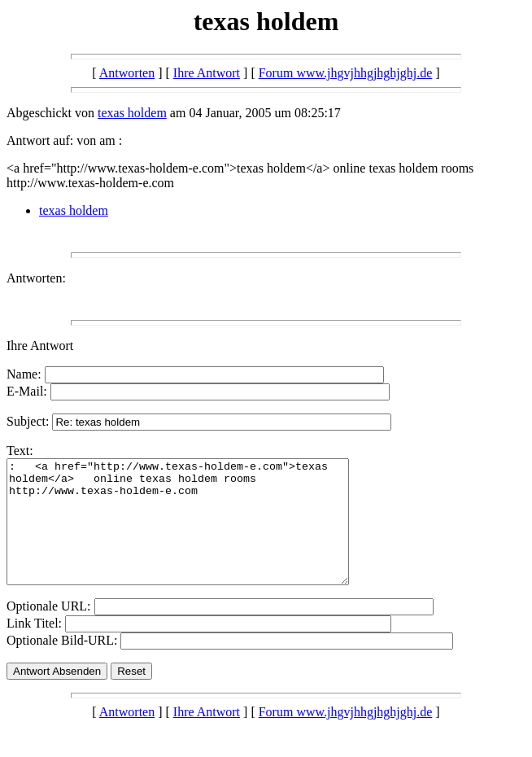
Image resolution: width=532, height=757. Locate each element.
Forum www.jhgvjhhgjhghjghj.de (346, 73)
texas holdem (132, 113)
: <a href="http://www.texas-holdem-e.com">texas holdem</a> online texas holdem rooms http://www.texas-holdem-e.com (198, 534)
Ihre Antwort (207, 73)
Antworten (127, 73)
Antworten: (36, 278)
